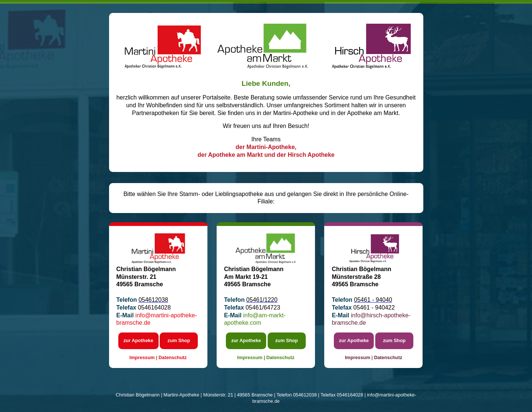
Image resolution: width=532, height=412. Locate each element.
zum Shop (179, 340)
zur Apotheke (138, 340)
